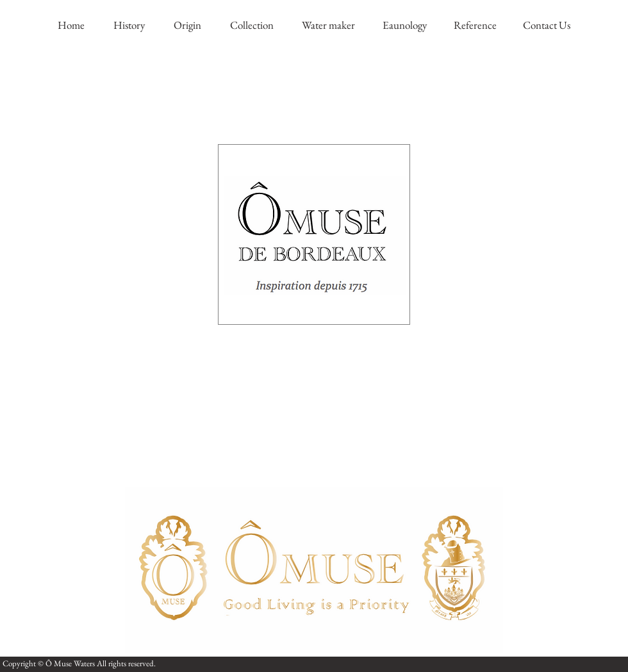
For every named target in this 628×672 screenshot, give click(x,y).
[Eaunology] (404, 26)
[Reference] (475, 26)
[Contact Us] (547, 26)
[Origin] (187, 26)
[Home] (71, 26)
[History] (129, 26)
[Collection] (252, 26)
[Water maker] (328, 26)
